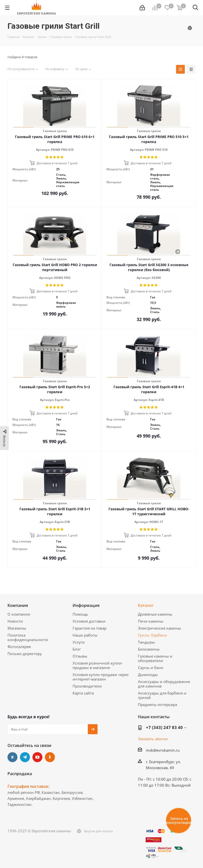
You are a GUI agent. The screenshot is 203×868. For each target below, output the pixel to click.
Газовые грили (55, 131)
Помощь (80, 614)
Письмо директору (25, 654)
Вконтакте (12, 757)
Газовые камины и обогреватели (155, 658)
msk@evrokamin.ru (163, 750)
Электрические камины (159, 628)
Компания (18, 605)
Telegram (25, 757)
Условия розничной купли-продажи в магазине (98, 665)
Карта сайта (83, 693)
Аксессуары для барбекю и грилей (162, 695)
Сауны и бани (151, 668)
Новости (15, 621)
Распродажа (20, 774)
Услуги (79, 642)
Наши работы (85, 635)
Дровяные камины (155, 614)
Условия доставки (89, 621)
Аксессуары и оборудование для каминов (164, 684)
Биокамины (149, 649)
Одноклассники (50, 757)
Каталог (146, 605)
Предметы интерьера (157, 704)
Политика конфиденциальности (28, 637)
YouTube (37, 757)
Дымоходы (148, 675)
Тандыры (146, 642)
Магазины (17, 628)
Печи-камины (151, 621)
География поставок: (28, 786)
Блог (77, 649)
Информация (86, 605)
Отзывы (80, 656)
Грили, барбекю (152, 635)
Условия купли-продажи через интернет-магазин (101, 677)
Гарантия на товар (90, 628)
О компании (19, 614)
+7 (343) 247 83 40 (164, 727)
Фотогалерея (19, 647)
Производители (87, 686)
